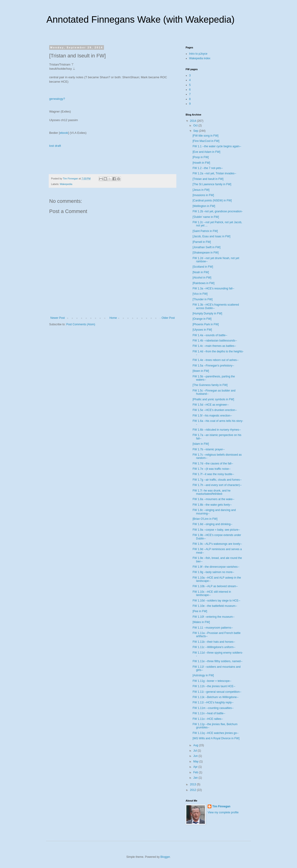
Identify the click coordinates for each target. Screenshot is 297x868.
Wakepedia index (200, 58)
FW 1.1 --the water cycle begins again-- (217, 146)
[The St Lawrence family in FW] (212, 184)
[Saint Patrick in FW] (205, 231)
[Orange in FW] (202, 319)
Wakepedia (66, 184)
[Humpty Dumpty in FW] (207, 313)
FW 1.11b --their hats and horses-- (214, 642)
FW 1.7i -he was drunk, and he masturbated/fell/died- (211, 492)
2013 (194, 784)
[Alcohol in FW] (202, 278)
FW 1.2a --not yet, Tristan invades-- (214, 173)
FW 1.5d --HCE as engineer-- (211, 405)
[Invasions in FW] (203, 195)
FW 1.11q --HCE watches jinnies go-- (216, 733)
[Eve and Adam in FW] (206, 152)
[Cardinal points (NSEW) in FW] (212, 201)
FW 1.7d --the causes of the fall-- (213, 464)
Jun (196, 756)
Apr (196, 767)
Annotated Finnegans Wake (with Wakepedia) (140, 19)
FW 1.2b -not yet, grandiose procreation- (218, 211)
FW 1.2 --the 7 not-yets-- (208, 168)
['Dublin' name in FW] (206, 217)
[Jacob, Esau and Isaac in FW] (211, 236)
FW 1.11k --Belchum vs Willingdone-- (216, 697)
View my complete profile (223, 812)
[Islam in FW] (201, 444)
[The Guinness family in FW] (210, 385)
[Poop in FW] (201, 157)
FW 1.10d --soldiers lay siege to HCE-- (216, 601)
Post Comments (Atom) (81, 324)
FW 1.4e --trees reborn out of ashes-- (216, 360)
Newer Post (58, 318)
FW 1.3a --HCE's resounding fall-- (213, 288)
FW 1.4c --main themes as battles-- (214, 346)
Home (113, 318)
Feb (196, 772)
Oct (196, 125)
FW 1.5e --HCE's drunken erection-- (215, 410)
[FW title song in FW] (205, 136)
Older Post (168, 318)
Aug (196, 745)
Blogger (165, 857)
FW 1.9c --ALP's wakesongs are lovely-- (217, 544)
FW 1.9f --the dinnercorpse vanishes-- (216, 567)
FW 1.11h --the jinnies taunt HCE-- (214, 686)
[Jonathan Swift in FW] (207, 247)
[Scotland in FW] (203, 267)
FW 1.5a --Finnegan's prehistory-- (213, 366)
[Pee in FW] (200, 611)
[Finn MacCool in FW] (206, 141)
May (196, 761)
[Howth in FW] (201, 163)
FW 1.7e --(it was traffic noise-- (212, 469)
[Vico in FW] (200, 294)
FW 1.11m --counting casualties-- (213, 708)
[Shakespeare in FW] (206, 253)
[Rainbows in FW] (203, 283)
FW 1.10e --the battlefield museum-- (215, 606)
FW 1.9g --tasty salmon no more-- (213, 572)
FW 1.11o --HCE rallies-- (208, 719)
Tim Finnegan (221, 806)
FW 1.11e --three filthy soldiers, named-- (218, 661)
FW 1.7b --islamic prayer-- (209, 449)
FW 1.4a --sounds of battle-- (210, 335)
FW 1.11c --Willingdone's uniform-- (214, 647)
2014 (194, 121)
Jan (196, 778)
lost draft (55, 146)
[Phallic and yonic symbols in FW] (213, 399)
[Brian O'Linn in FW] (205, 519)
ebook (64, 133)
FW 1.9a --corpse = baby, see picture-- (216, 530)
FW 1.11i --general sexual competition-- (217, 692)
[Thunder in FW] (203, 299)
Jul (195, 751)
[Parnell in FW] (202, 242)
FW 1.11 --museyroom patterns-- (213, 628)
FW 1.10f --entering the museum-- (214, 617)
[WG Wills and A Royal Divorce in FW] (216, 738)
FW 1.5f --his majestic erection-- (212, 416)
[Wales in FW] (201, 622)
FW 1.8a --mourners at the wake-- (213, 499)
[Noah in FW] (201, 272)
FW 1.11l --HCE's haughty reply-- (213, 702)
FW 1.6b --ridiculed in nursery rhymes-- (217, 430)
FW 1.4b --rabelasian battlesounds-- (215, 341)
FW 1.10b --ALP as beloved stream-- (215, 586)
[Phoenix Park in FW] (206, 324)
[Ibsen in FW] (201, 371)
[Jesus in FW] (201, 190)
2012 (194, 790)
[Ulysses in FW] (202, 330)
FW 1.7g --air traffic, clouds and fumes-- (217, 480)
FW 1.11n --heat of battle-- (209, 713)
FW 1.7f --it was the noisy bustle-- (213, 474)
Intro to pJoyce (198, 54)
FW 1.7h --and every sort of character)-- (217, 485)
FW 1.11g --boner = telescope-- (212, 681)
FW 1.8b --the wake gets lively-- (212, 505)
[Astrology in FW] (203, 675)
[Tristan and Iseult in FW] (208, 179)
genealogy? (57, 99)
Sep (196, 131)
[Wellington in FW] (204, 206)
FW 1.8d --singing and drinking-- (212, 524)
